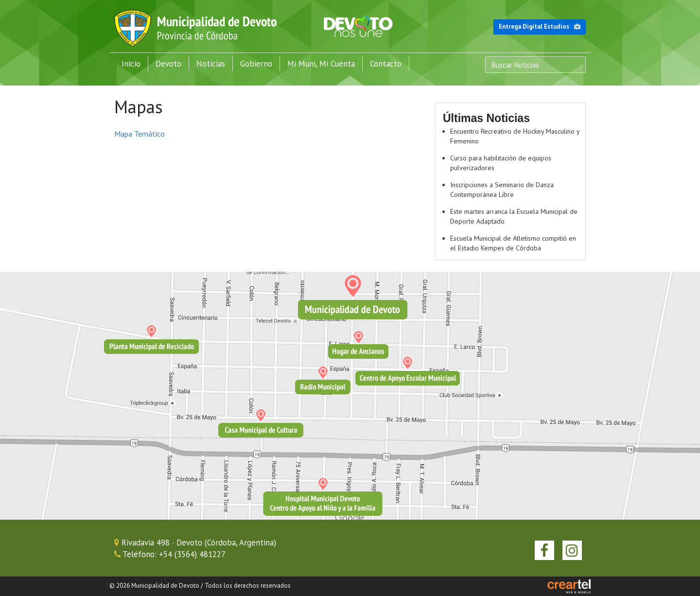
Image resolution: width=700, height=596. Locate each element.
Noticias (211, 64)
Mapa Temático (140, 134)
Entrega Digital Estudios (540, 26)
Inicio (131, 64)
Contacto (386, 64)
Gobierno (256, 64)
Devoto (168, 64)
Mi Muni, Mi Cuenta (321, 64)
